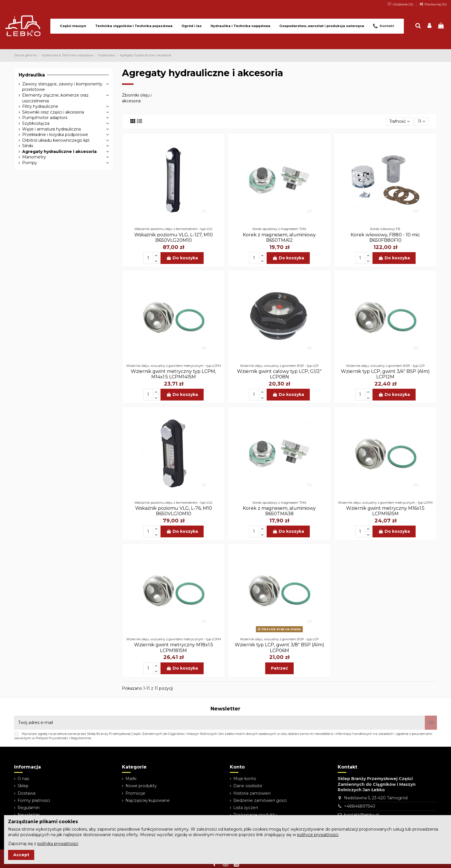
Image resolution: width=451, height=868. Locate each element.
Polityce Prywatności (52, 738)
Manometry (34, 157)
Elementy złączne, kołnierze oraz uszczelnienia (55, 98)
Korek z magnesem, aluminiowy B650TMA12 (279, 237)
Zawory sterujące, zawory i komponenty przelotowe (62, 87)
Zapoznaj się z (43, 844)
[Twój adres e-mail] (219, 723)
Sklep (23, 786)
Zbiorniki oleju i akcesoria (137, 98)
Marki (131, 779)
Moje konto (245, 779)
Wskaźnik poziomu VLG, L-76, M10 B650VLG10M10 (174, 511)
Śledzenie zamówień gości (260, 800)
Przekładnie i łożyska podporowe (55, 135)
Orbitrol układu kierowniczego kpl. (56, 140)
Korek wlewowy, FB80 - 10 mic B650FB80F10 (385, 237)
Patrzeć (279, 668)
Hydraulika (32, 75)
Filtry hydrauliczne (40, 106)
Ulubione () (401, 4)
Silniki (28, 146)
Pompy (30, 163)
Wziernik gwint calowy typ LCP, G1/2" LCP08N (279, 374)
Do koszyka (182, 258)
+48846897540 (360, 806)
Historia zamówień (252, 793)
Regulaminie (81, 738)
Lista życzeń (246, 808)
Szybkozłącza (36, 123)
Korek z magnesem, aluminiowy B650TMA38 (279, 511)
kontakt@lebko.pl (362, 815)
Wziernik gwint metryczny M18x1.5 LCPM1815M (174, 647)
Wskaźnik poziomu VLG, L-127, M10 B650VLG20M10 (174, 237)
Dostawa (26, 793)
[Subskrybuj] (431, 723)
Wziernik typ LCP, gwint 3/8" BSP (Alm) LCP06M (279, 647)
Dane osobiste (248, 786)
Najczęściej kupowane (148, 800)
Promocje (135, 793)
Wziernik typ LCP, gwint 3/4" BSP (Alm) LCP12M (385, 374)
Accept (21, 855)
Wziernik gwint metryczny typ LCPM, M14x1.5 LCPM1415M (173, 374)
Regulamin (29, 808)
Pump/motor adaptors (45, 118)
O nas (23, 779)
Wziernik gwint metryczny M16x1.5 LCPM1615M (385, 511)
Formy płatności (34, 800)
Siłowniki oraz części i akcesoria (53, 112)
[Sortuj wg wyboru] (399, 122)
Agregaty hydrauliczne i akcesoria (59, 152)
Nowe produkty (141, 786)
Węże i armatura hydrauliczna (51, 129)
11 (422, 121)
